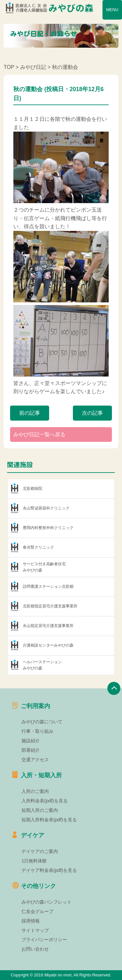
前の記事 (30, 413)
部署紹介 (31, 750)
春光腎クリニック (38, 547)
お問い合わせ (35, 949)
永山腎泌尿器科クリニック (46, 508)
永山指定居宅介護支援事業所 (48, 626)
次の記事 (92, 413)
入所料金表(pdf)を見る (45, 801)
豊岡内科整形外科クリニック (48, 528)
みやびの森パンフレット (47, 902)
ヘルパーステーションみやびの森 (42, 665)
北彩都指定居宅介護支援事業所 (50, 606)
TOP (9, 67)
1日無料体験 (34, 861)
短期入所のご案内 (40, 810)
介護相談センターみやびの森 (48, 645)
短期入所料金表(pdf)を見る (49, 820)
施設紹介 (31, 741)
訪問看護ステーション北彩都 (48, 586)
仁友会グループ (37, 911)
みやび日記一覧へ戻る (39, 434)
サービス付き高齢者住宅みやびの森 (44, 567)
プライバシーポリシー (44, 940)
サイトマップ (35, 930)
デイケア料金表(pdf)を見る (49, 870)
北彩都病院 (33, 489)
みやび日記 (33, 67)
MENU (112, 10)
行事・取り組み (37, 731)
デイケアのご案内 (40, 851)
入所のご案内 (35, 791)
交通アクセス (35, 760)
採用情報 (31, 921)
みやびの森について (42, 722)
